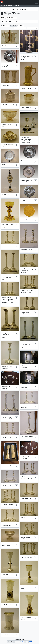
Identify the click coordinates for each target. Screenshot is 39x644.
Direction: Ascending (32, 28)
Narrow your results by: (20, 9)
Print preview (5, 26)
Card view (13, 26)
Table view (20, 26)
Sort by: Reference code (20, 28)
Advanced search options (10, 22)
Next (30, 642)
